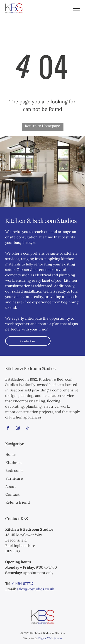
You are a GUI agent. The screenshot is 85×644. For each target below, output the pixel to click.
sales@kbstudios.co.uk (35, 589)
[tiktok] (28, 429)
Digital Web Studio (50, 638)
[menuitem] (43, 455)
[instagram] (18, 429)
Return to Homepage (42, 126)
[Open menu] (76, 8)
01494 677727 (23, 584)
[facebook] (8, 429)
